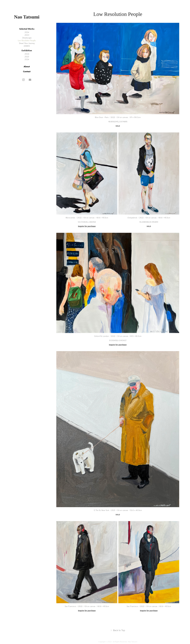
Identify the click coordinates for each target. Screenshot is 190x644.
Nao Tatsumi (27, 17)
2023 (27, 35)
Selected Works (27, 29)
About (27, 66)
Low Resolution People (27, 40)
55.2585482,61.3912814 (149, 222)
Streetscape (27, 38)
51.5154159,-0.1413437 (118, 340)
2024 (27, 32)
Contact (27, 71)
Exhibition (27, 50)
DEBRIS (27, 46)
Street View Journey (27, 43)
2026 (27, 54)
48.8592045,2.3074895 (118, 122)
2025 (27, 57)
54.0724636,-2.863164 (87, 222)
